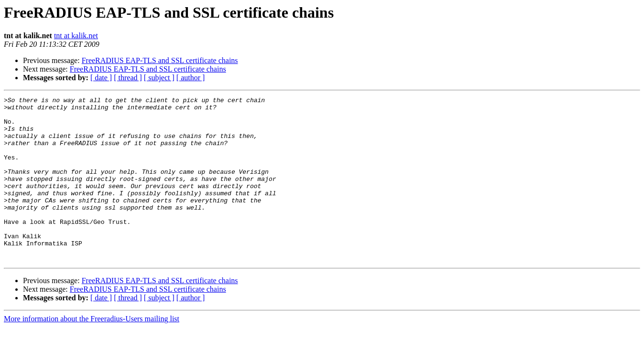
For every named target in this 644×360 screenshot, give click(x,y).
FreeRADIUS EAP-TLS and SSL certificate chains (160, 60)
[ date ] (101, 78)
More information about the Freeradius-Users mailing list (92, 352)
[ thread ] (128, 78)
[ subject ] (159, 78)
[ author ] (191, 78)
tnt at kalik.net (76, 36)
